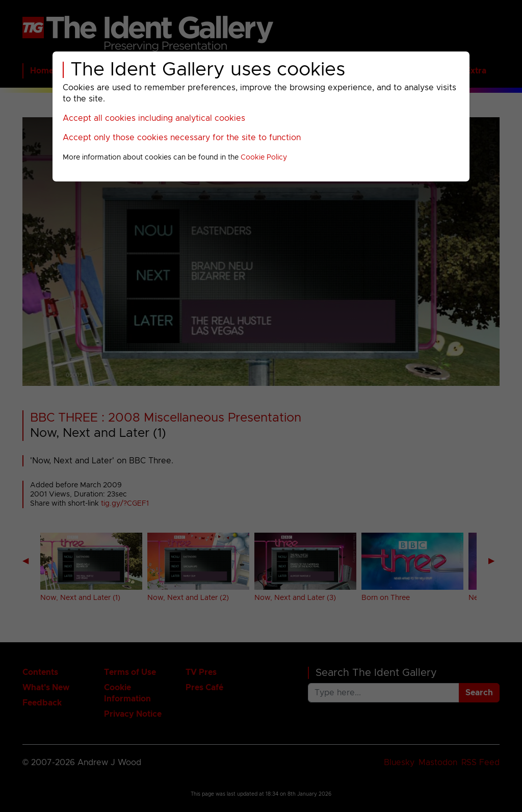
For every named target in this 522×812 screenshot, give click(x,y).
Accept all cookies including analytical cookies (154, 118)
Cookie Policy (264, 158)
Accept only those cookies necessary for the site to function (182, 138)
